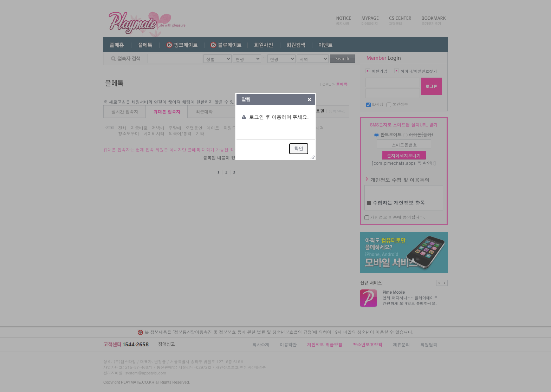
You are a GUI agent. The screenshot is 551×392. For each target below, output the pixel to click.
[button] (309, 99)
